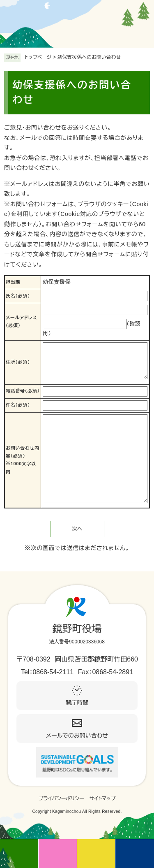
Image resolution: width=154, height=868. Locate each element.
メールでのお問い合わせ (77, 736)
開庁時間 (77, 703)
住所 (18, 362)
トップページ (38, 57)
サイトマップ (102, 798)
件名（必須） (18, 405)
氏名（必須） (18, 296)
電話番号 (23, 391)
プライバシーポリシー (61, 798)
